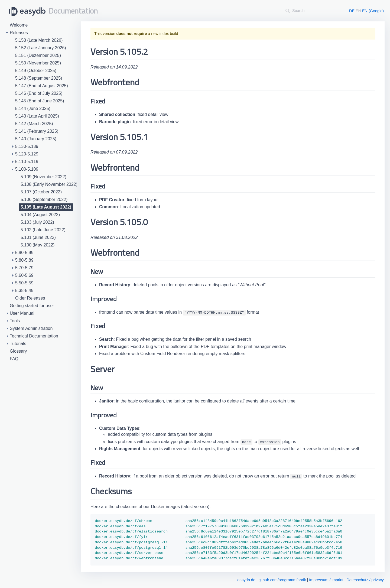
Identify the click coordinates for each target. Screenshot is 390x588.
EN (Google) (373, 11)
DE (352, 11)
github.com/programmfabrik (282, 580)
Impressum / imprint (326, 580)
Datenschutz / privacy (365, 580)
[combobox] (313, 11)
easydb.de (246, 580)
